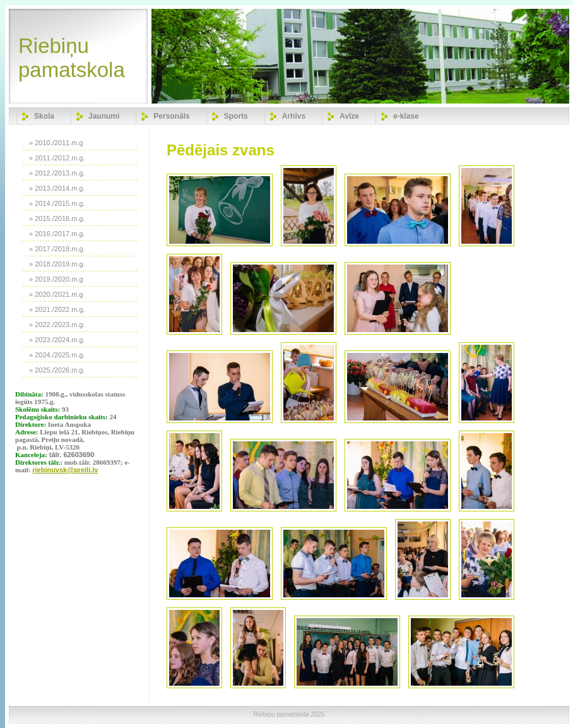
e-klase (406, 116)
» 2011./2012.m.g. (57, 158)
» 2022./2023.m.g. (57, 325)
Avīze (349, 116)
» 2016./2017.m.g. (57, 234)
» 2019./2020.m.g (56, 279)
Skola (44, 116)
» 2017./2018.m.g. (57, 249)
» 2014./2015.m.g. (57, 203)
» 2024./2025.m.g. (57, 355)
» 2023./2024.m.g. (57, 340)
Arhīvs (294, 116)
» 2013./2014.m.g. (57, 188)
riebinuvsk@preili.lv (65, 470)
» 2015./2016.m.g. (57, 218)
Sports (236, 116)
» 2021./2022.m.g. (57, 309)
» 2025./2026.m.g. (57, 370)
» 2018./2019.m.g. (57, 264)
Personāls (171, 116)
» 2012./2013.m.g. (57, 173)
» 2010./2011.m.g (56, 143)
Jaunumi (104, 116)
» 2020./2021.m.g (56, 294)
